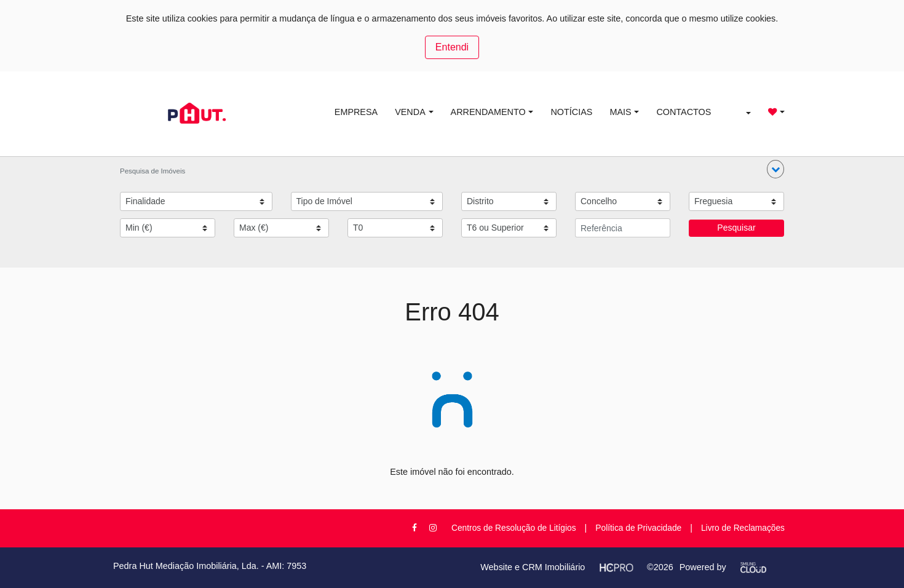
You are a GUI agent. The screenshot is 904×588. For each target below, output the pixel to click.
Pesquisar (736, 228)
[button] (775, 169)
